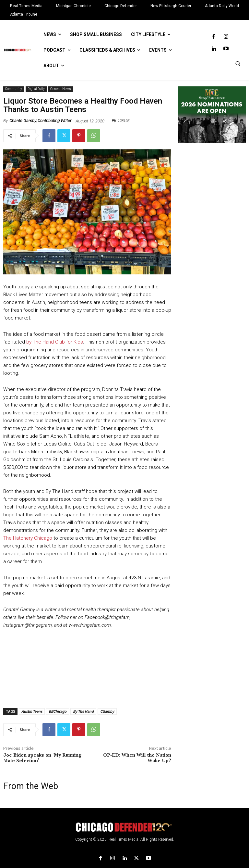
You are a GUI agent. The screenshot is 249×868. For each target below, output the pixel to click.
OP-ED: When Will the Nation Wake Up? (137, 758)
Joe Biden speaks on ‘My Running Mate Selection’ (42, 758)
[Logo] (124, 827)
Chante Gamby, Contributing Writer (40, 121)
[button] (238, 63)
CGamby (107, 711)
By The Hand (83, 711)
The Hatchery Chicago (28, 538)
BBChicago (58, 711)
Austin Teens (32, 711)
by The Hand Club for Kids (55, 342)
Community (14, 89)
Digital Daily (36, 89)
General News (61, 89)
